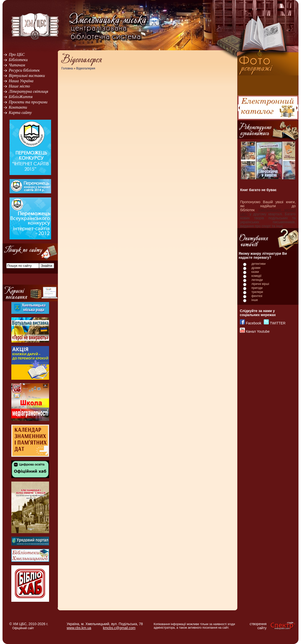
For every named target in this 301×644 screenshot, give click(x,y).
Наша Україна (21, 81)
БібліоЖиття (21, 97)
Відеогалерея (86, 68)
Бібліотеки (18, 60)
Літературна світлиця (28, 91)
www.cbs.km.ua (79, 628)
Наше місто (19, 86)
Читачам (17, 65)
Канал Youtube (258, 331)
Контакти (18, 107)
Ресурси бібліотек (24, 70)
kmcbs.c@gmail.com (119, 628)
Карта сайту (20, 113)
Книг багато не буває (258, 190)
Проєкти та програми (28, 102)
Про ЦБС (17, 54)
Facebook (254, 323)
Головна (67, 68)
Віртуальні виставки (27, 76)
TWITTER (278, 323)
